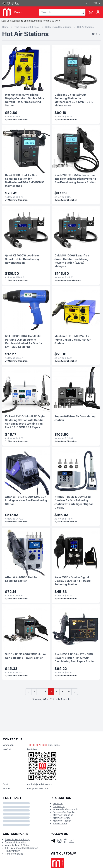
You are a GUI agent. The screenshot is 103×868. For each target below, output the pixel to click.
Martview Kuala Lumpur (69, 280)
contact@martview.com (40, 784)
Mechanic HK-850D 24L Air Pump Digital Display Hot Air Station (73, 340)
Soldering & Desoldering (58, 27)
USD (96, 3)
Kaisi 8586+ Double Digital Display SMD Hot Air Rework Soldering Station (72, 581)
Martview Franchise (63, 815)
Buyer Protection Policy (17, 839)
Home (5, 27)
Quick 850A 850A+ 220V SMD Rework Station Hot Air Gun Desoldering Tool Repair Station (75, 658)
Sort (97, 34)
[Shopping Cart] (91, 12)
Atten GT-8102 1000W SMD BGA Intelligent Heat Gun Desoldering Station (26, 500)
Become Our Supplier (64, 812)
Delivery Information (16, 842)
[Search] (82, 12)
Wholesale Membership (65, 809)
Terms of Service (14, 854)
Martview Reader (62, 821)
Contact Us (59, 806)
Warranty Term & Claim (17, 845)
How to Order (60, 824)
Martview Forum (61, 818)
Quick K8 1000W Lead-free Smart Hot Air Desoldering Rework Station (22, 259)
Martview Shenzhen (18, 120)
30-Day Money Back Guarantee (22, 848)
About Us (58, 803)
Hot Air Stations (85, 27)
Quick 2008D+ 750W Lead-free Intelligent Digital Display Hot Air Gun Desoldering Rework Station (75, 179)
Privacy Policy (12, 851)
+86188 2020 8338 (37, 745)
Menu (18, 12)
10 (68, 692)
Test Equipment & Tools (27, 27)
